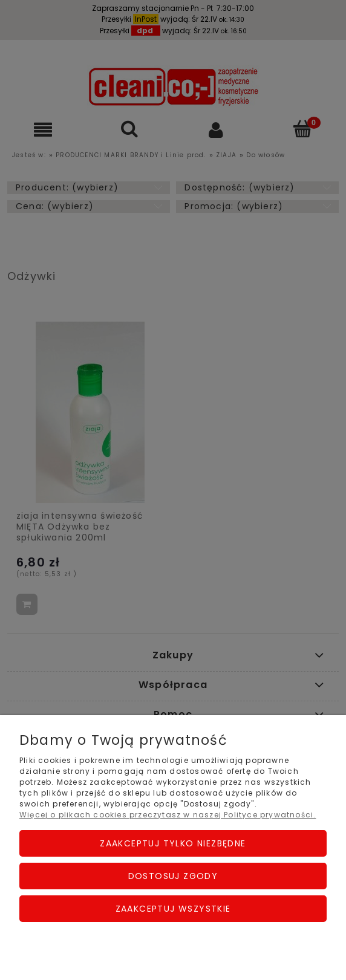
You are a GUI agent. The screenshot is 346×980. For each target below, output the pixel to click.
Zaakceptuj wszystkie (173, 909)
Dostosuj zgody (173, 876)
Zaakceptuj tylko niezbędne (173, 843)
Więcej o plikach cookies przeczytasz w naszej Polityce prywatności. (168, 815)
